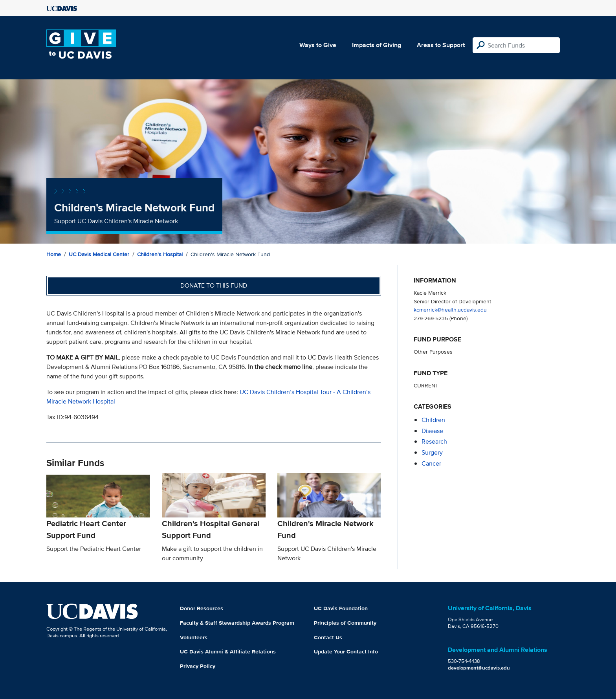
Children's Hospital (160, 254)
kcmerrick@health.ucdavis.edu (450, 309)
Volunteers (194, 637)
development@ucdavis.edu (479, 668)
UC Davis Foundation (341, 608)
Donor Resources (202, 608)
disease (432, 431)
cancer (431, 463)
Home (54, 254)
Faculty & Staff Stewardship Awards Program (237, 623)
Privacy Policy (198, 666)
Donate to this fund (214, 285)
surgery (432, 452)
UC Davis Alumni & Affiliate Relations (228, 651)
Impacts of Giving (377, 45)
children (433, 420)
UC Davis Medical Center (99, 254)
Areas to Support (441, 45)
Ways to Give (318, 45)
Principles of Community (345, 623)
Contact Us (328, 637)
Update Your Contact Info (346, 651)
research (434, 441)
